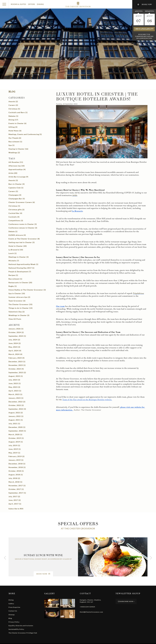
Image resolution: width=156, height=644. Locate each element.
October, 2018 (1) (16, 471)
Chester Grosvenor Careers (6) (22, 202)
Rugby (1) (13, 286)
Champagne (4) (15, 195)
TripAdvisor (139, 293)
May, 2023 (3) (14, 387)
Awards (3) (13, 180)
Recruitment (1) (15, 142)
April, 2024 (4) (15, 351)
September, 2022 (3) (17, 409)
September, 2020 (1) (17, 431)
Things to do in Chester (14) (21, 308)
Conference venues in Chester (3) (23, 228)
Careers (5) (13, 191)
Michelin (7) (14, 261)
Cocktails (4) (14, 217)
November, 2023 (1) (17, 365)
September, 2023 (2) (17, 372)
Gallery (11, 604)
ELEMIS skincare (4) (17, 235)
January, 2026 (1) (16, 329)
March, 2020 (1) (15, 434)
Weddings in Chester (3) (19, 315)
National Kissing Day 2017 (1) (21, 268)
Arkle (75, 195)
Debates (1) (13, 116)
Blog (12, 92)
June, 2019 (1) (15, 449)
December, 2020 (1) (17, 427)
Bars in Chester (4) (17, 184)
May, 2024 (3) (14, 347)
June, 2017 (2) (15, 500)
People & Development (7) (20, 272)
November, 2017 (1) (17, 486)
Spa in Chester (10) (17, 293)
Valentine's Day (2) (17, 312)
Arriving (139, 11)
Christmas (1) (14, 206)
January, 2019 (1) (16, 460)
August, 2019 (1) (16, 442)
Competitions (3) (16, 220)
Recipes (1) (13, 275)
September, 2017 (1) (17, 493)
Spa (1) (12, 145)
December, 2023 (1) (17, 362)
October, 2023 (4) (16, 369)
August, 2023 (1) (16, 376)
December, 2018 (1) (17, 464)
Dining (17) (13, 120)
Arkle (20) (13, 173)
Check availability (144, 29)
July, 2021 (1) (14, 424)
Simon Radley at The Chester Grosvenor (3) (27, 290)
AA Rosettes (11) (16, 162)
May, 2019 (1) (14, 453)
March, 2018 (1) (15, 482)
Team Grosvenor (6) (17, 301)
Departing (150, 11)
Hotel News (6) (15, 131)
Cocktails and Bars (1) (18, 112)
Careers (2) (13, 105)
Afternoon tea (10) (17, 166)
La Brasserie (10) (16, 250)
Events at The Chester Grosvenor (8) (24, 239)
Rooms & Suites (18, 4)
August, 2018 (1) (16, 475)
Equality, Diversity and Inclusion (21, 626)
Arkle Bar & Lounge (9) (18, 177)
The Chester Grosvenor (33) (20, 304)
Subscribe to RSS (16, 509)
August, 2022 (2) (16, 413)
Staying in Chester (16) (18, 149)
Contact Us (13, 611)
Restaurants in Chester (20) (20, 282)
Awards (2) (13, 101)
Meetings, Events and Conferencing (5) (25, 134)
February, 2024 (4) (17, 358)
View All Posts (15, 319)
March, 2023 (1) (15, 394)
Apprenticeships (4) (17, 169)
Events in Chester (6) (17, 123)
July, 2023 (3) (14, 380)
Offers (32, 4)
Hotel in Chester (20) (18, 246)
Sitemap (12, 615)
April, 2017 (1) (15, 504)
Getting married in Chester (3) (22, 242)
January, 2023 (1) (16, 398)
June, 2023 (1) (15, 383)
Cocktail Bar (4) (15, 213)
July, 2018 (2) (14, 478)
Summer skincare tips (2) (19, 297)
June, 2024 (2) (15, 343)
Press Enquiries (14, 607)
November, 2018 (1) (17, 467)
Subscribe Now (126, 601)
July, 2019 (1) (14, 445)
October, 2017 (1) (16, 489)
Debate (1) (13, 231)
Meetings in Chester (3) (19, 257)
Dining (40, 4)
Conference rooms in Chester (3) (23, 224)
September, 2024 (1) (17, 336)
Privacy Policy (14, 622)
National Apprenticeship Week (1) (23, 264)
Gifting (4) (13, 127)
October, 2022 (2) (16, 405)
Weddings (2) (14, 153)
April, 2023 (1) (15, 391)
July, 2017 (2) (14, 496)
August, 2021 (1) (16, 420)
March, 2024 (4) (15, 354)
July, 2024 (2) (14, 340)
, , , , (90, 601)
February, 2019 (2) (17, 456)
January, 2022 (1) (16, 416)
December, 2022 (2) (17, 402)
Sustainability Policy (16, 629)
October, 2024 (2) (16, 332)
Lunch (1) (13, 253)
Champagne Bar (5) (17, 199)
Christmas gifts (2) (17, 210)
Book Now (43, 574)
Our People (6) (15, 138)
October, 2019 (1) (16, 438)
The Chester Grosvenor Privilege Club (23, 633)
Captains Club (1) (16, 188)
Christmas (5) (14, 109)
